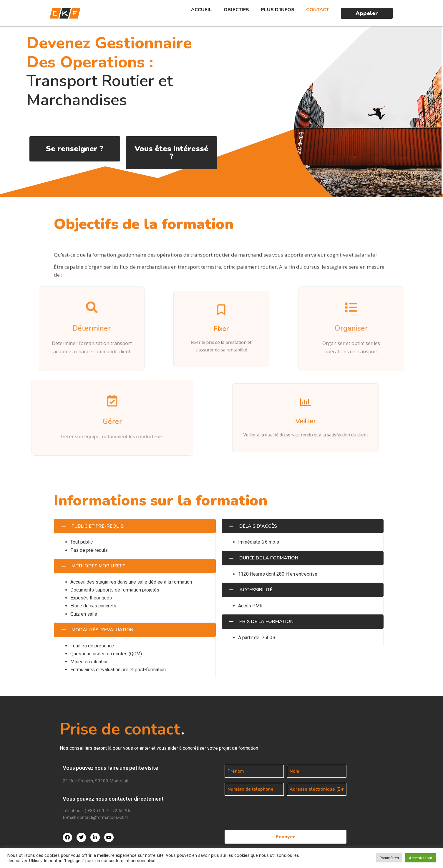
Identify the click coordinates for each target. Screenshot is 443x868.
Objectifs (236, 10)
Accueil (201, 10)
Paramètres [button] (389, 858)
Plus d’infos (278, 10)
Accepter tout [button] (420, 858)
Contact (318, 10)
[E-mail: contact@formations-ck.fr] (140, 818)
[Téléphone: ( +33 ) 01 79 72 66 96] (140, 811)
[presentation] (269, 811)
